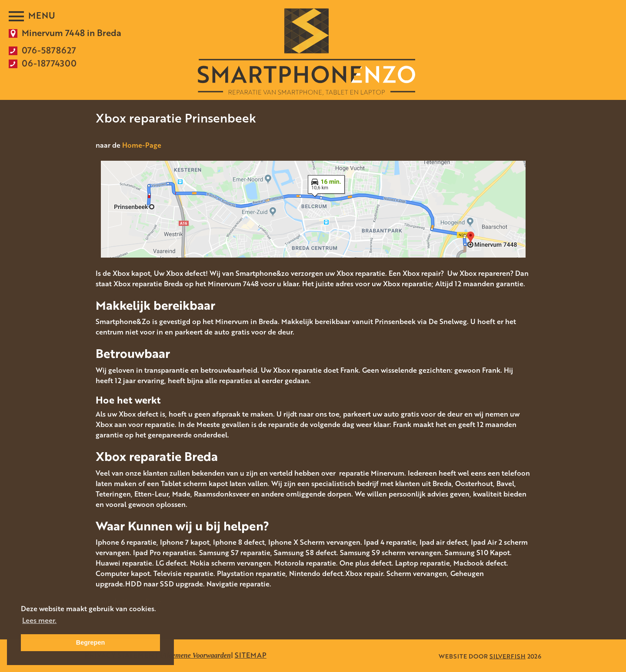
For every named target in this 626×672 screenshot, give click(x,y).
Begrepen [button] (90, 642)
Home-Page (142, 145)
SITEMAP (251, 655)
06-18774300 (49, 63)
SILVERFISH (508, 656)
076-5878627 (49, 50)
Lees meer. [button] (39, 620)
